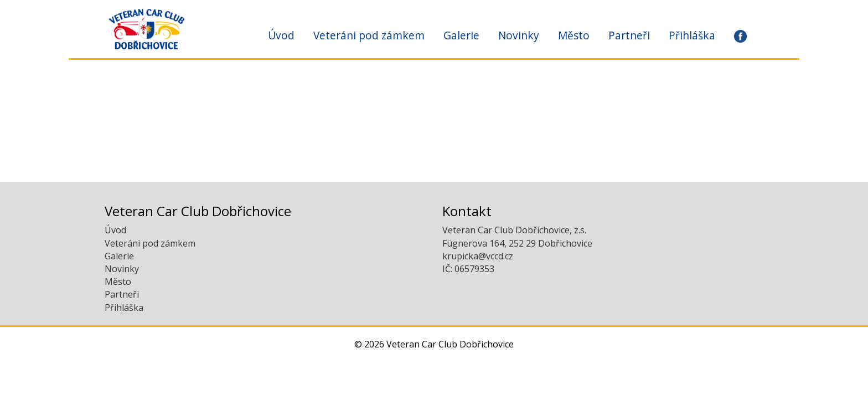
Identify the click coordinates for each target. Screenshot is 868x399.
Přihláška (692, 35)
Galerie (461, 35)
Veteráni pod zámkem (369, 35)
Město (574, 35)
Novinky (519, 35)
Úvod (281, 35)
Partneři (629, 35)
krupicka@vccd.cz (478, 256)
